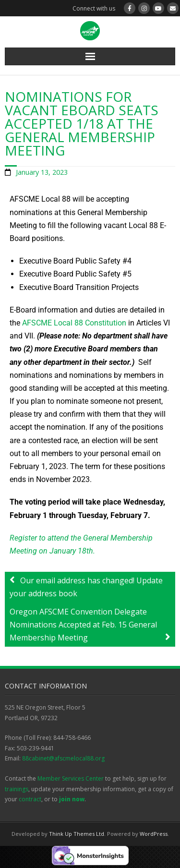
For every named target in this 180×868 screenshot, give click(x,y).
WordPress (154, 834)
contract (30, 799)
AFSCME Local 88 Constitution (74, 323)
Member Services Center (71, 778)
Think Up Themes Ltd (77, 834)
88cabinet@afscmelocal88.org (63, 758)
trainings (17, 789)
